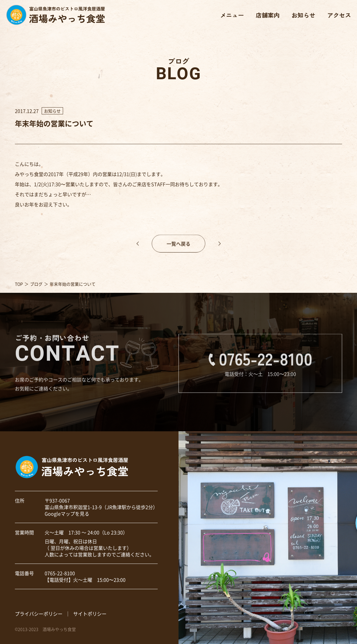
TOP (19, 284)
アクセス (339, 15)
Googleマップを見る (67, 514)
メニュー (232, 15)
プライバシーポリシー (39, 614)
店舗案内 (268, 15)
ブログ (36, 284)
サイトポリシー (90, 614)
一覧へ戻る (178, 248)
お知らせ (303, 15)
